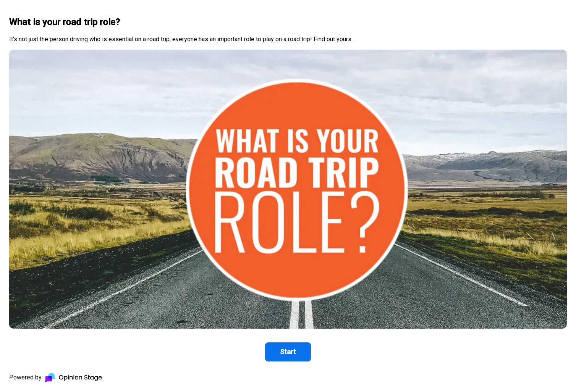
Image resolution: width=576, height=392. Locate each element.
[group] (288, 196)
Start (288, 352)
